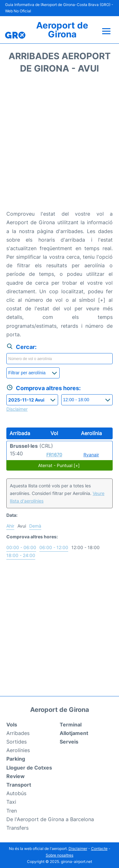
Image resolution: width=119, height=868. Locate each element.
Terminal (71, 725)
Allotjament (74, 733)
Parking (16, 759)
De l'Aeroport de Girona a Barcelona (50, 819)
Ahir (10, 526)
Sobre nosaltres (60, 855)
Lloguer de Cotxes (29, 768)
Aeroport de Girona (62, 30)
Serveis (69, 742)
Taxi (11, 802)
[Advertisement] (60, 144)
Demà (35, 526)
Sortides (17, 742)
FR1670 (54, 455)
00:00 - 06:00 (21, 547)
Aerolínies (18, 750)
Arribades (18, 733)
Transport (19, 785)
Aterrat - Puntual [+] (59, 465)
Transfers (17, 828)
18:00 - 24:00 (21, 555)
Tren (12, 811)
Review (16, 776)
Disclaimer (78, 849)
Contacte (99, 849)
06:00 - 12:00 (54, 547)
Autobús (16, 793)
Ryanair (91, 455)
